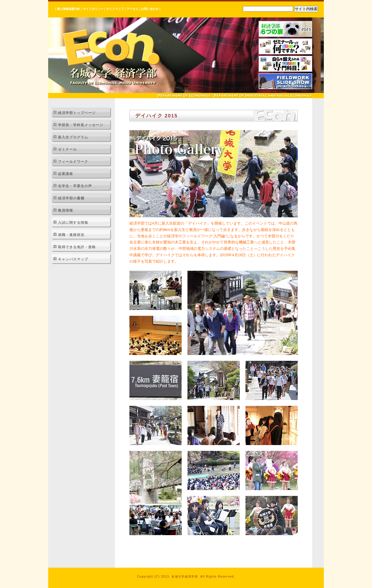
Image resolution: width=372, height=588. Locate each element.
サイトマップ (115, 9)
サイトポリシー (93, 9)
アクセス (132, 9)
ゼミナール (67, 149)
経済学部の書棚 (71, 198)
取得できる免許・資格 (77, 247)
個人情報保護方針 (68, 9)
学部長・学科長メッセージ (81, 125)
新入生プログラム (73, 137)
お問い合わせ (150, 9)
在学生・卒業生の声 (75, 186)
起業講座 (66, 174)
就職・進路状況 (71, 235)
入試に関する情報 (73, 223)
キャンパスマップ (73, 259)
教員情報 (66, 210)
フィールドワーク (73, 162)
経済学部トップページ (77, 113)
